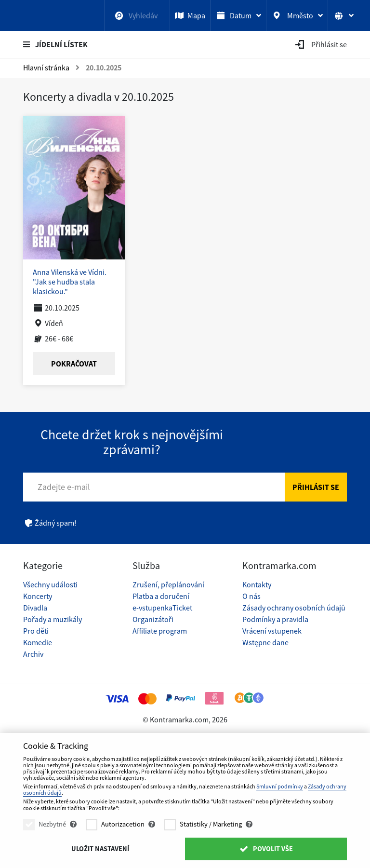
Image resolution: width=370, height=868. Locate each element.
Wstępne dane (265, 642)
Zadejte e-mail (64, 487)
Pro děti (36, 631)
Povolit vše (266, 849)
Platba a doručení (161, 596)
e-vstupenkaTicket (162, 608)
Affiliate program (160, 631)
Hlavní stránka (46, 68)
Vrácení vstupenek (272, 631)
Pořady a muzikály (53, 619)
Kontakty (257, 584)
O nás (251, 596)
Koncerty (38, 596)
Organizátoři (153, 619)
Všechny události (50, 584)
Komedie (38, 642)
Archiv (33, 654)
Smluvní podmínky (280, 786)
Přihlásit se (316, 487)
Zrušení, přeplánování (168, 584)
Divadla (35, 608)
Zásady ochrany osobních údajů (294, 608)
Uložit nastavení (100, 849)
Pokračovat (74, 364)
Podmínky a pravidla (275, 619)
